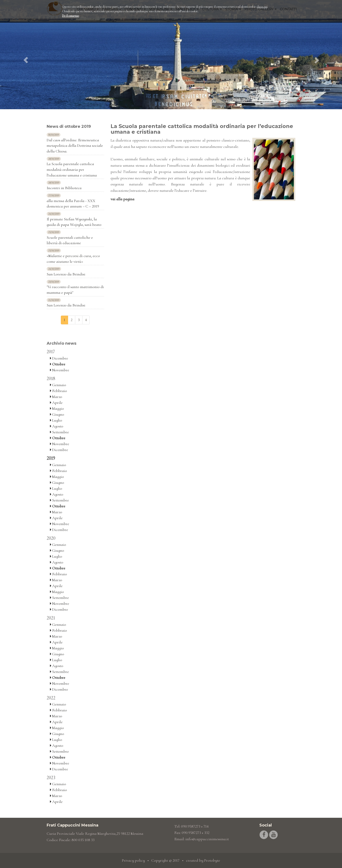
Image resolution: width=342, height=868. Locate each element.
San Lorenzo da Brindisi (66, 274)
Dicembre (59, 358)
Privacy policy (133, 860)
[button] (26, 55)
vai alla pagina (122, 199)
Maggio (57, 408)
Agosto (57, 426)
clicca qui (262, 7)
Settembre (59, 432)
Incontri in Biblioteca (64, 188)
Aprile (56, 403)
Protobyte (212, 860)
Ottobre (58, 364)
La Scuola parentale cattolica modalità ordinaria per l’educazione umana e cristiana (72, 169)
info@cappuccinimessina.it (207, 839)
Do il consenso (70, 16)
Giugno (57, 414)
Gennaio (58, 385)
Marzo (56, 397)
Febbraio (58, 391)
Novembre (60, 370)
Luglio (56, 420)
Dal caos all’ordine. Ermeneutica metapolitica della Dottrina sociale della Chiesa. (75, 146)
